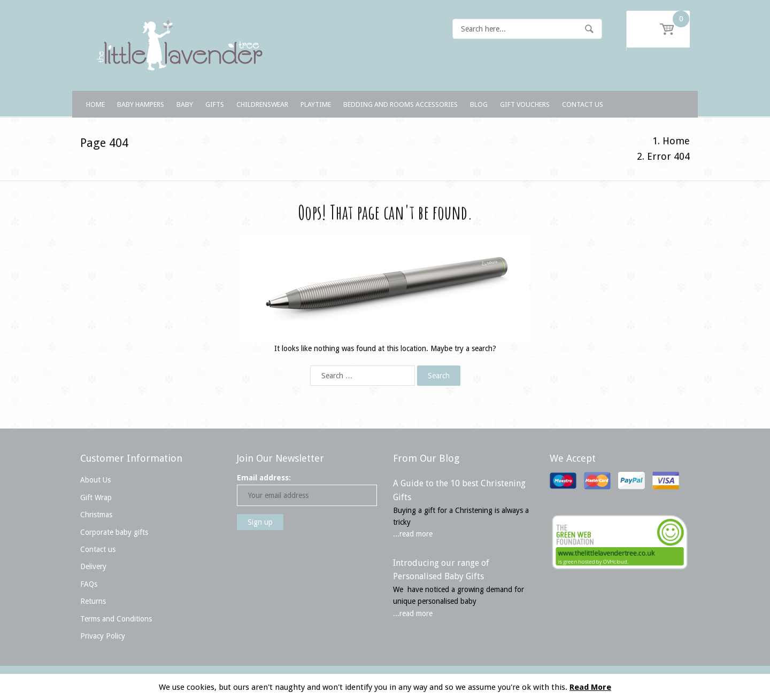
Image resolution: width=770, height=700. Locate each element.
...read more (413, 534)
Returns (93, 601)
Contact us (98, 549)
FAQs (89, 584)
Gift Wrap (96, 497)
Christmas (96, 515)
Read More (590, 687)
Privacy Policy (103, 636)
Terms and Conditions (116, 619)
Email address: (264, 478)
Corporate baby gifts (114, 532)
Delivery (93, 566)
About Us (95, 480)
